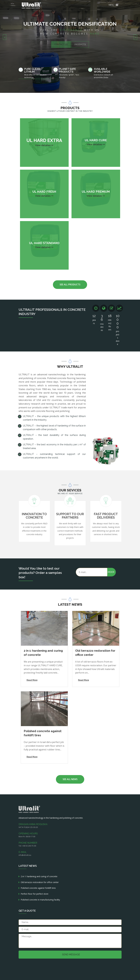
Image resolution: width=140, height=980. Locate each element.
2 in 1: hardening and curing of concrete (39, 876)
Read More (32, 680)
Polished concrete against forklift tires (38, 888)
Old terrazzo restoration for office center (40, 882)
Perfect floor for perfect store (35, 894)
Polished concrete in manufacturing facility (40, 900)
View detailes (44, 145)
